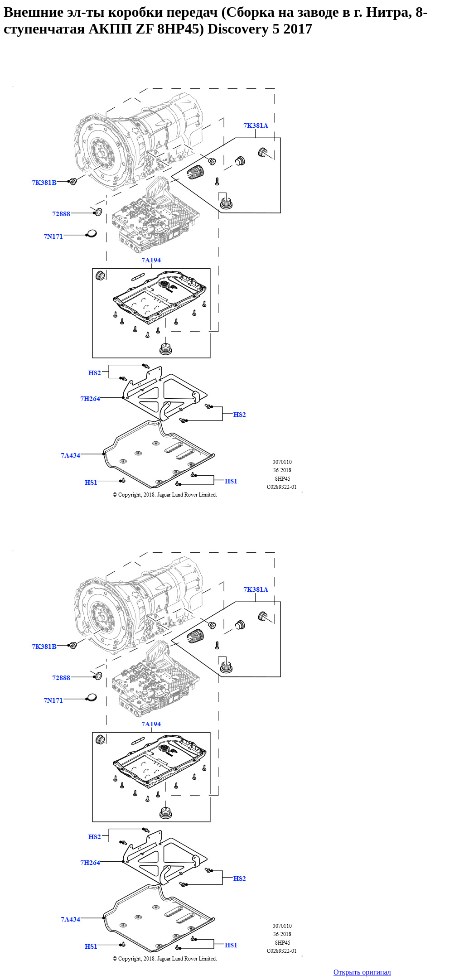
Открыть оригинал (362, 972)
